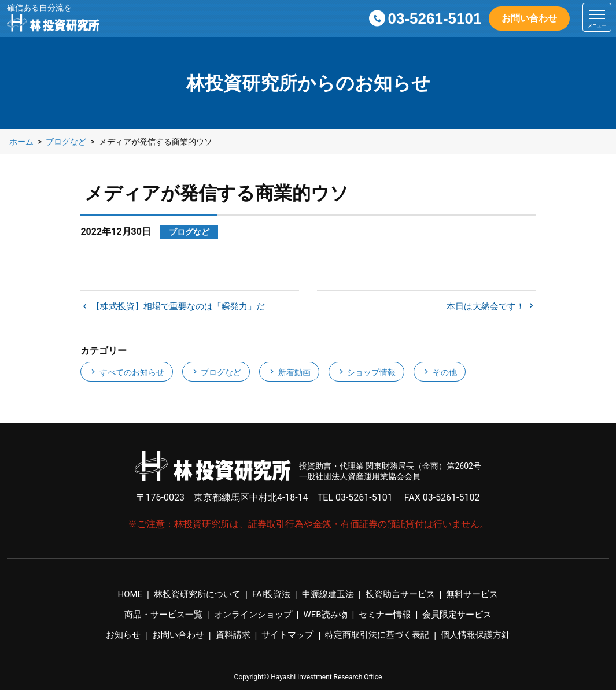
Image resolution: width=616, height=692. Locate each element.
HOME (120, 597)
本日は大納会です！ (484, 308)
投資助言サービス (405, 597)
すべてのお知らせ (126, 374)
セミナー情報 (389, 617)
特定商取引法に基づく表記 (381, 637)
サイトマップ (286, 637)
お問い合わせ (529, 18)
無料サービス (481, 597)
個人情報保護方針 (485, 637)
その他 (439, 374)
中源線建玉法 (329, 597)
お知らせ (113, 637)
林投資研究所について (191, 597)
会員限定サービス (466, 617)
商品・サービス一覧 (155, 617)
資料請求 (228, 637)
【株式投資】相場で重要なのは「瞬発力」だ (183, 308)
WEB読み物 (327, 617)
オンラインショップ (250, 617)
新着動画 (289, 374)
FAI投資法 (269, 597)
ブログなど (216, 374)
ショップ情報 (366, 374)
